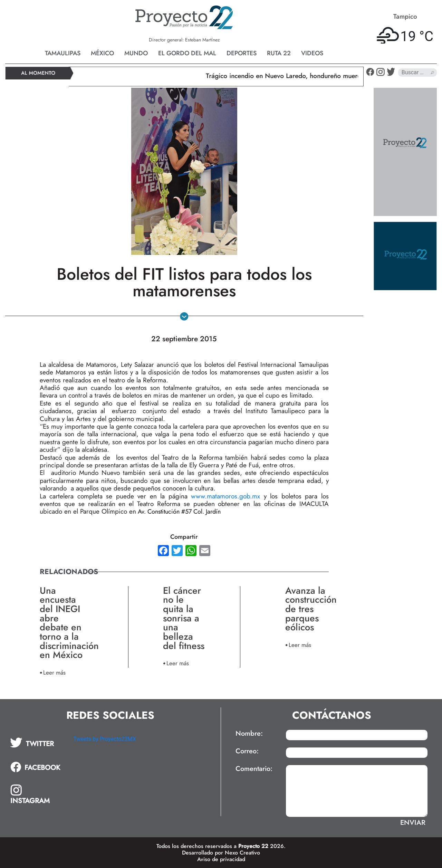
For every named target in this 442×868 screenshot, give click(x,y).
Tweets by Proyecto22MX (105, 739)
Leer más (54, 672)
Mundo (136, 53)
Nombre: (249, 734)
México (102, 53)
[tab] (37, 743)
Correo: (247, 751)
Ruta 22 (279, 53)
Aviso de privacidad (221, 859)
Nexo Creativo (242, 853)
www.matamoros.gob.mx (225, 496)
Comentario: (254, 769)
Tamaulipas (63, 53)
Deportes (242, 53)
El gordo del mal (187, 53)
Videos (312, 53)
